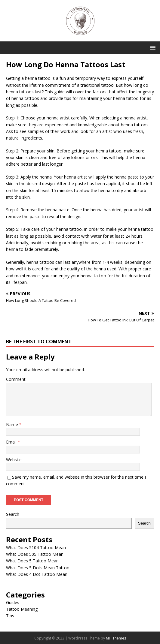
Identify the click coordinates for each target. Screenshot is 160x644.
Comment (16, 379)
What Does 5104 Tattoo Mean (36, 548)
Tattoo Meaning (22, 609)
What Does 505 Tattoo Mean (35, 554)
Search (13, 514)
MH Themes (116, 638)
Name (13, 424)
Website (14, 460)
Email (12, 442)
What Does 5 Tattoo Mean (32, 561)
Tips (10, 616)
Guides (13, 602)
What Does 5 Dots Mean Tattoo (38, 568)
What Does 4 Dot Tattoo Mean (37, 574)
